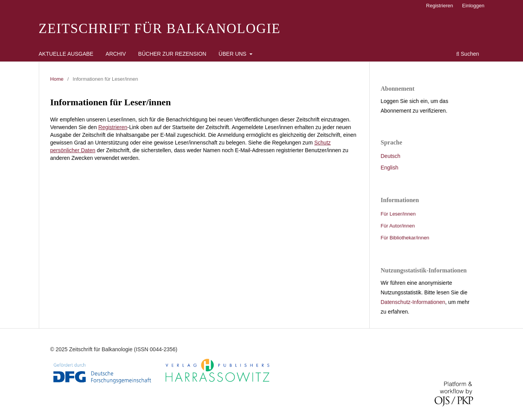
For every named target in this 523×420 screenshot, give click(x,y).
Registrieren (440, 6)
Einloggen (473, 6)
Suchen (467, 54)
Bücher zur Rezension (172, 54)
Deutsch (391, 156)
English (390, 168)
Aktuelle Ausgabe (66, 54)
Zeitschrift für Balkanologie (160, 29)
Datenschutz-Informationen (413, 302)
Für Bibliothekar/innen (405, 238)
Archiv (116, 54)
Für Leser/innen (398, 214)
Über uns (233, 54)
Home (57, 79)
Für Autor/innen (398, 226)
